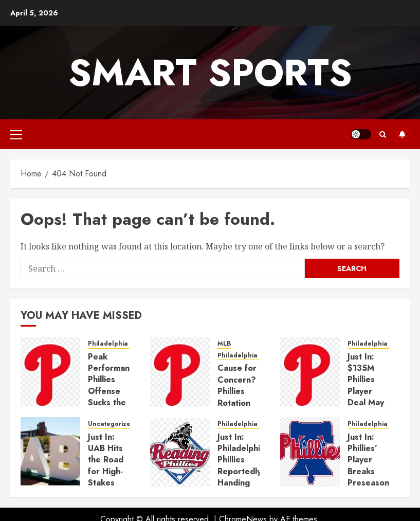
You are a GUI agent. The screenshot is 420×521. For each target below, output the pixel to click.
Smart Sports (210, 73)
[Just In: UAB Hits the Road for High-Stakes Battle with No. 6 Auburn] (50, 452)
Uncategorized (111, 424)
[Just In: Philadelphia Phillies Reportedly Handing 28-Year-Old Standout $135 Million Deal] (180, 452)
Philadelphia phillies (120, 344)
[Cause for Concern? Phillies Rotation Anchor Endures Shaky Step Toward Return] (180, 372)
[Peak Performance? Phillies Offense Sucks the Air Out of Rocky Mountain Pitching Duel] (50, 372)
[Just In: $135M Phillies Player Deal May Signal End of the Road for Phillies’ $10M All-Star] (310, 372)
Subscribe (402, 134)
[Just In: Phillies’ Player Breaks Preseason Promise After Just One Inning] (310, 452)
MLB (224, 344)
